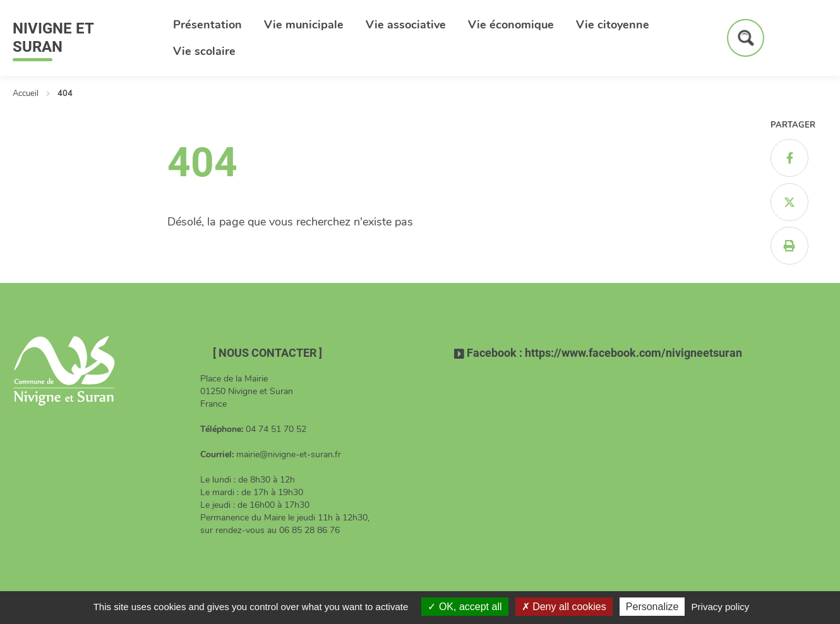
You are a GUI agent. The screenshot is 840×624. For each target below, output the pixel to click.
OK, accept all (465, 607)
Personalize (652, 607)
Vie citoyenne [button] (613, 25)
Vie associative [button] (406, 25)
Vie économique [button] (511, 25)
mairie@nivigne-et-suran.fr (289, 454)
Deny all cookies (564, 607)
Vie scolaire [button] (204, 51)
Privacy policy (721, 607)
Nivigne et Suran (53, 38)
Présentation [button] (207, 25)
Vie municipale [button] (304, 25)
